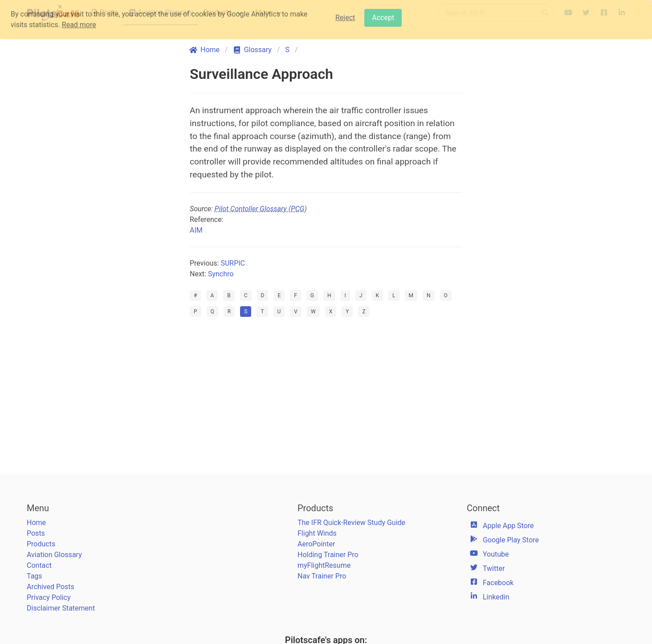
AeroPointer (316, 544)
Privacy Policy (49, 597)
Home (36, 523)
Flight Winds (317, 533)
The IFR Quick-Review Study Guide (351, 523)
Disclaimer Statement (61, 608)
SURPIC (233, 263)
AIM (196, 230)
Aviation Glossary (54, 555)
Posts (36, 533)
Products (41, 544)
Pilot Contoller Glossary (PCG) (261, 209)
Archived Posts (51, 587)
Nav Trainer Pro (322, 576)
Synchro (221, 274)
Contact (39, 565)
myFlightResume (324, 565)
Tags (35, 576)
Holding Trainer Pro (328, 555)
